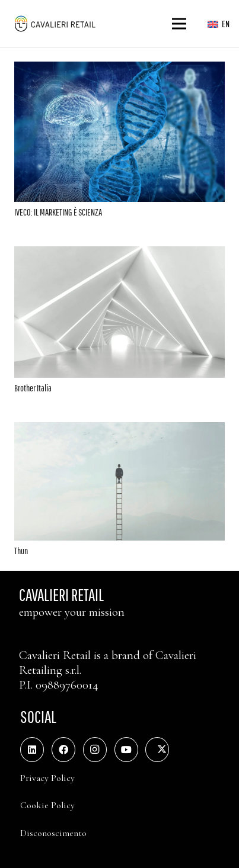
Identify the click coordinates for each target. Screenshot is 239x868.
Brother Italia (33, 388)
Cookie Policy (47, 805)
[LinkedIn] (32, 750)
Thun (21, 551)
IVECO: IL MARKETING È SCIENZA (58, 212)
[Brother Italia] (120, 255)
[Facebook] (63, 750)
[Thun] (120, 430)
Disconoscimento (53, 833)
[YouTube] (126, 750)
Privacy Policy (47, 778)
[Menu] (180, 24)
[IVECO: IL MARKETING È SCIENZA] (120, 70)
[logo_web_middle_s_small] (55, 24)
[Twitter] (157, 750)
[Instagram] (95, 750)
